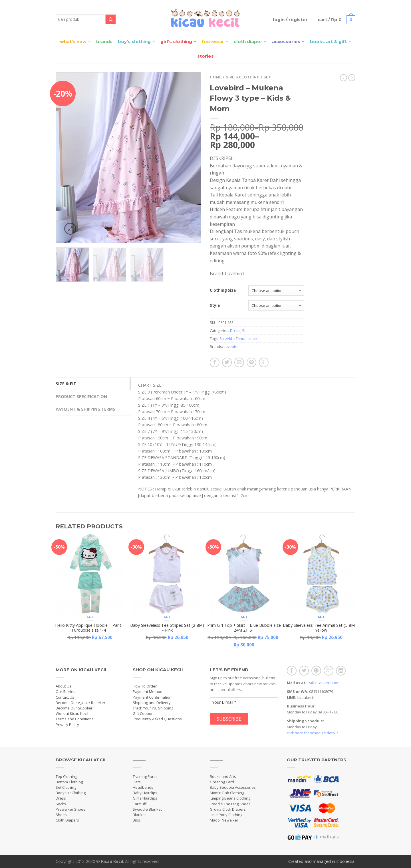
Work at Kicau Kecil (72, 713)
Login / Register (290, 20)
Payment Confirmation (152, 697)
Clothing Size (223, 291)
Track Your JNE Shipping (153, 708)
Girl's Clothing (242, 77)
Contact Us (65, 697)
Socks (61, 804)
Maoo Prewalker (224, 820)
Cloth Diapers (67, 820)
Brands (104, 41)
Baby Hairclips (145, 793)
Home (216, 77)
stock (253, 338)
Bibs (136, 820)
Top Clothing (66, 776)
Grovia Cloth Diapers (228, 809)
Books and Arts (223, 776)
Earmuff (140, 804)
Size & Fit (66, 384)
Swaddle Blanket (147, 809)
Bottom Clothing (69, 782)
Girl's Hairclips (145, 798)
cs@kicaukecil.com (323, 683)
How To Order (145, 686)
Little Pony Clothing (226, 815)
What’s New (73, 41)
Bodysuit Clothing (71, 793)
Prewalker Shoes (70, 809)
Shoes (61, 815)
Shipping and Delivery (152, 703)
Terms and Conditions (75, 719)
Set (267, 77)
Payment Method (148, 691)
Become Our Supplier (74, 708)
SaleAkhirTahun (233, 338)
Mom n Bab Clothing (227, 793)
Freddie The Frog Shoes (230, 804)
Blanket (139, 815)
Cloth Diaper (248, 41)
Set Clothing (66, 787)
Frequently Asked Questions (157, 719)
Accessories (286, 41)
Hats (137, 782)
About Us (64, 686)
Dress (235, 330)
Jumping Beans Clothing (230, 798)
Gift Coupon (143, 713)
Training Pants (145, 776)
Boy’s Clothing (134, 41)
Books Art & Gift (328, 41)
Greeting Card (222, 782)
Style (215, 306)
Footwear (213, 41)
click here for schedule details (313, 733)
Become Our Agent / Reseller (80, 703)
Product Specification (81, 397)
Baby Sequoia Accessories (233, 787)
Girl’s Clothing (176, 41)
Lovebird (231, 346)
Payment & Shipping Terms (85, 409)
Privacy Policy (67, 725)
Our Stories (66, 691)
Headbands (143, 787)
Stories (205, 56)
